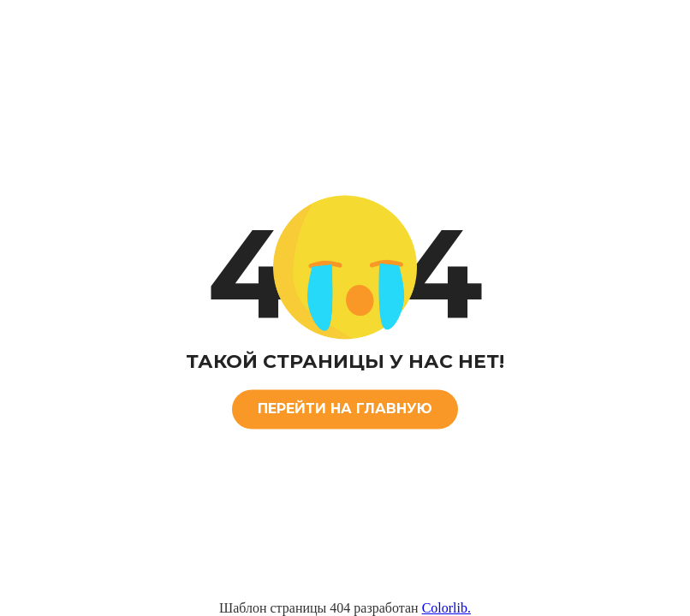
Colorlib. (446, 608)
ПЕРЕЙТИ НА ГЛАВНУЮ (345, 409)
